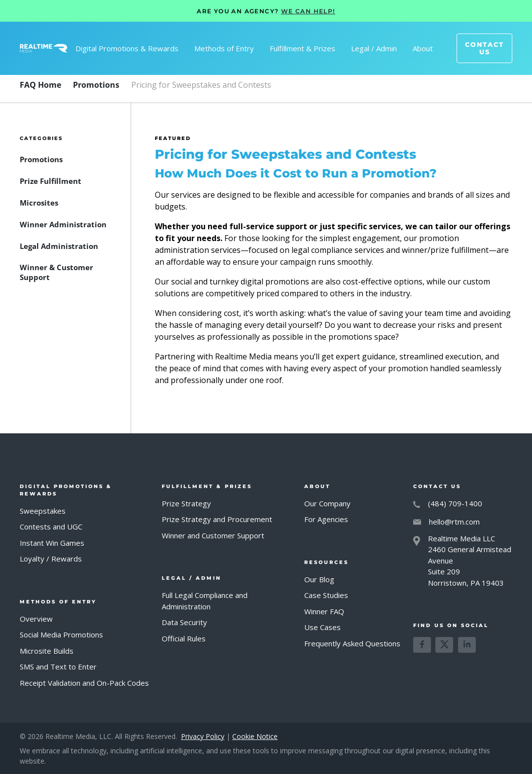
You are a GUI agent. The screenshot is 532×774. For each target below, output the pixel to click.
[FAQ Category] (96, 85)
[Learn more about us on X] (444, 645)
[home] (44, 48)
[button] (127, 48)
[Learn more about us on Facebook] (422, 645)
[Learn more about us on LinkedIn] (467, 645)
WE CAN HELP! (308, 11)
